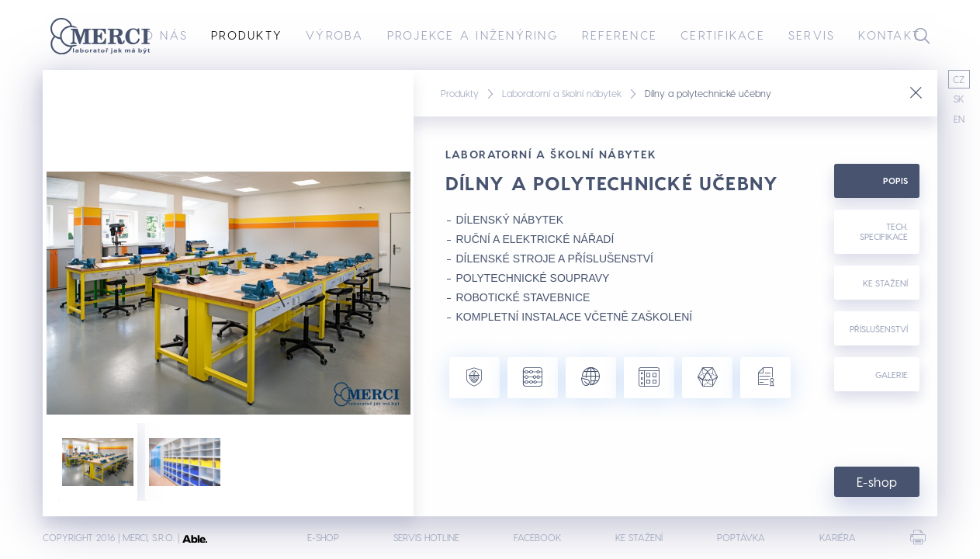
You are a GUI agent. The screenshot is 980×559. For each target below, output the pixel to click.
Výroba (335, 35)
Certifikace (723, 35)
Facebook (537, 537)
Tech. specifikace (884, 231)
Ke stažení (885, 283)
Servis (812, 35)
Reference (620, 35)
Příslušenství (879, 329)
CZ (959, 79)
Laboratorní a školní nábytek (562, 93)
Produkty (247, 35)
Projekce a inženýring (473, 35)
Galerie (892, 375)
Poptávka (741, 537)
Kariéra (838, 537)
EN (959, 119)
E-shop (877, 482)
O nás (166, 35)
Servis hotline (426, 537)
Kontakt (889, 35)
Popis (895, 181)
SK (959, 99)
